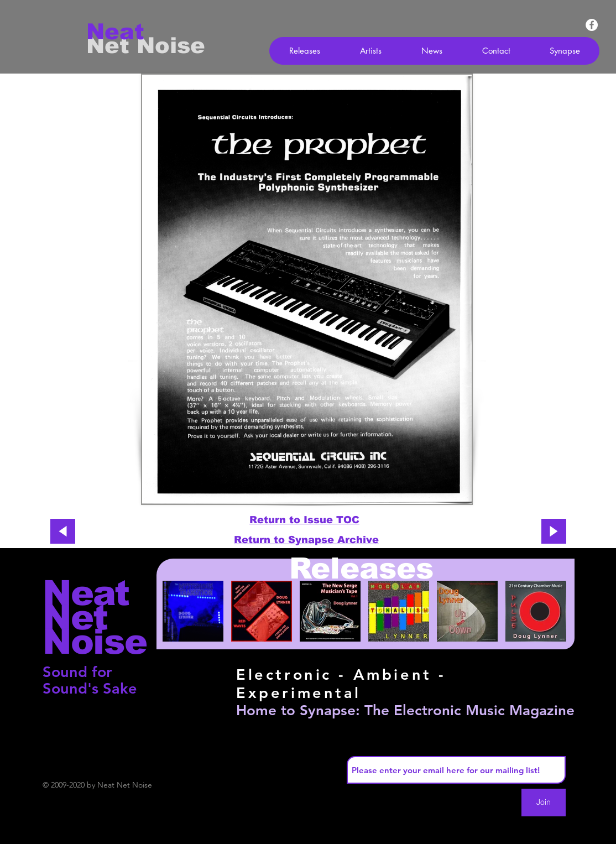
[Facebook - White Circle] (592, 25)
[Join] (544, 803)
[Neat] (126, 32)
